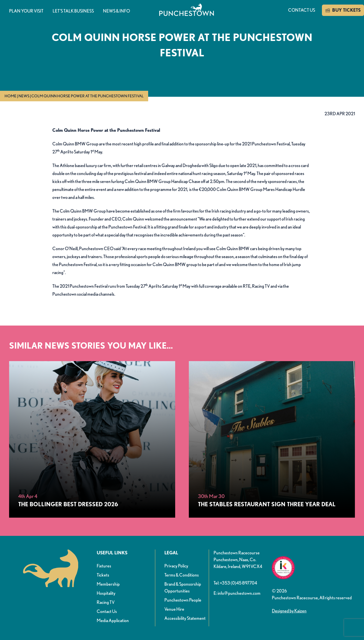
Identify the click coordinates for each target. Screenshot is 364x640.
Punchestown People (183, 600)
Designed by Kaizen (289, 611)
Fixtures (104, 566)
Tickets (103, 575)
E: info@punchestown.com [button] (237, 593)
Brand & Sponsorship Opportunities (183, 587)
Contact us (302, 10)
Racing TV (106, 602)
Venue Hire (174, 609)
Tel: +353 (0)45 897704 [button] (235, 583)
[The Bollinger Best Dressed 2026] (92, 439)
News (24, 96)
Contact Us (107, 611)
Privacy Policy (176, 566)
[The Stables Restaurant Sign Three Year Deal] (272, 439)
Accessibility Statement (185, 618)
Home (11, 96)
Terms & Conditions (182, 575)
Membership (108, 584)
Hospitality (106, 593)
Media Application (113, 621)
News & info (116, 11)
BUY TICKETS (343, 10)
